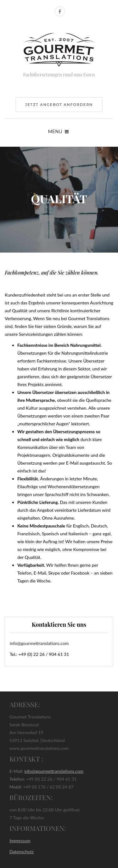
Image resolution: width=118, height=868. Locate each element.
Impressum (20, 841)
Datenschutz (22, 852)
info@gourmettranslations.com (39, 643)
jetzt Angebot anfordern (59, 105)
